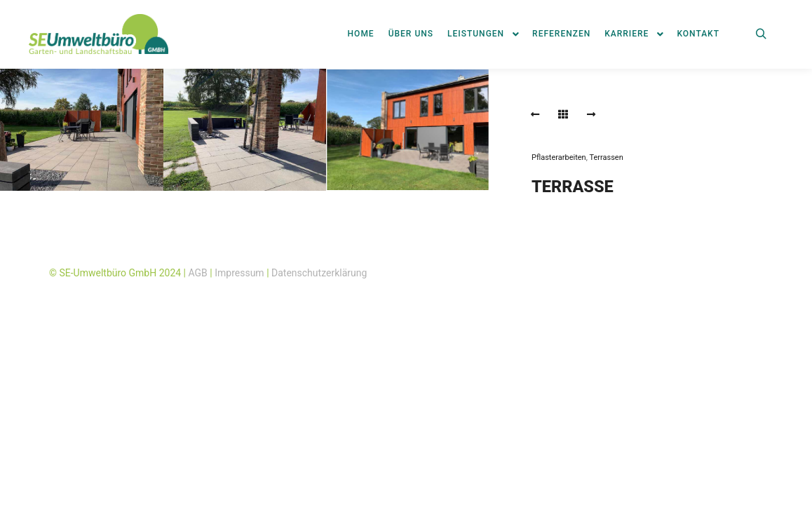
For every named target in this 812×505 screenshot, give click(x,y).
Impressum (239, 273)
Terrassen (606, 157)
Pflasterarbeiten (559, 157)
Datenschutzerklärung (319, 273)
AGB (198, 273)
